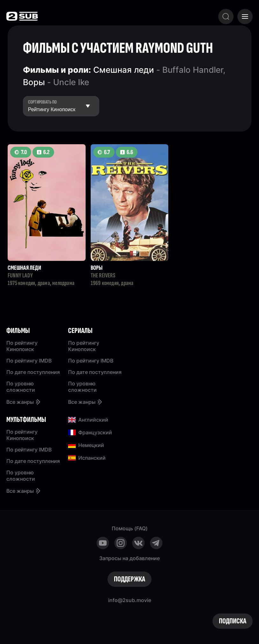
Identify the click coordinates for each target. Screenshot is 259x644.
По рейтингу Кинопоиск (22, 346)
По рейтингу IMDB (29, 361)
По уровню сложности (21, 387)
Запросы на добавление (129, 558)
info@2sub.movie (130, 600)
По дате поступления (33, 372)
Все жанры (24, 402)
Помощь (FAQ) (130, 528)
